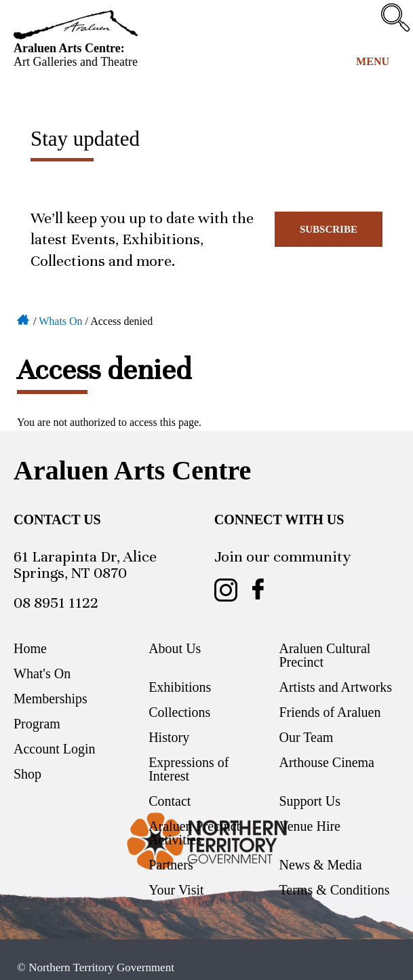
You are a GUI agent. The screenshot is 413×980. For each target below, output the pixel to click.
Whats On (60, 321)
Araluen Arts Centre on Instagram (226, 590)
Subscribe (329, 229)
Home (24, 319)
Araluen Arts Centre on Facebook (258, 590)
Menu (373, 61)
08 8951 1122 (56, 603)
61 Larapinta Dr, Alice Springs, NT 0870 (85, 565)
